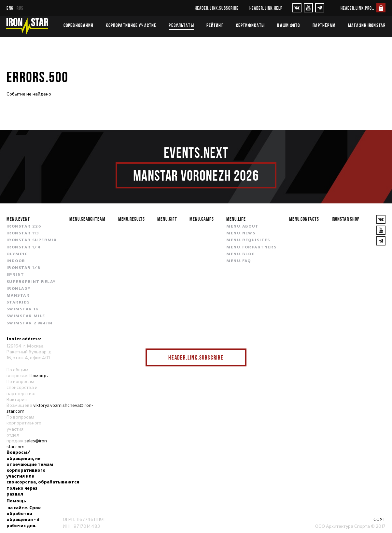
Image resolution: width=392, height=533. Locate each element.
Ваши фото (288, 25)
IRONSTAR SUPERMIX (32, 240)
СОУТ (379, 519)
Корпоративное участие (131, 25)
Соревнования (78, 25)
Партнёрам (324, 25)
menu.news (241, 233)
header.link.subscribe (217, 8)
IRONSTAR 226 (24, 227)
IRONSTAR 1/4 (24, 247)
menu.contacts (304, 219)
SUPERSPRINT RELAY (31, 282)
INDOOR (16, 261)
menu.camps (202, 219)
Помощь (39, 376)
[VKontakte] (297, 8)
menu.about (242, 227)
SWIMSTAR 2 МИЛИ (30, 323)
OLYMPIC (17, 254)
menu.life (236, 219)
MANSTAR (18, 296)
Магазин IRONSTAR (367, 25)
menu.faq (239, 261)
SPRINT (15, 275)
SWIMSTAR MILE (26, 316)
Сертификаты (250, 25)
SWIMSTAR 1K (23, 309)
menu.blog (241, 254)
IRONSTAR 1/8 (23, 268)
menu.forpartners (251, 247)
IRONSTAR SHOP (346, 219)
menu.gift (167, 219)
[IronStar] (27, 26)
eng (10, 8)
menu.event (18, 219)
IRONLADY (19, 289)
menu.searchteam (87, 219)
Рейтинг (215, 25)
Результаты (181, 25)
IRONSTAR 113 (23, 233)
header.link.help (266, 8)
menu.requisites (248, 240)
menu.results (132, 219)
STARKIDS (18, 303)
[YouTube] (308, 8)
